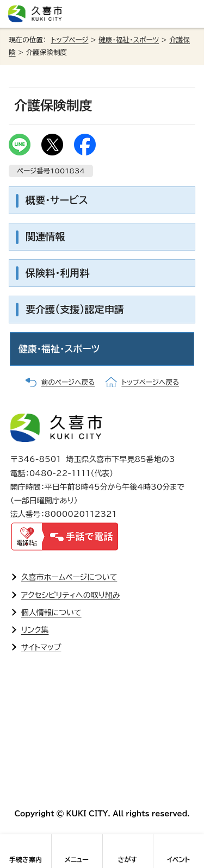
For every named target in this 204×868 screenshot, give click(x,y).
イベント (178, 859)
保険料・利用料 (57, 273)
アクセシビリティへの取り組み (71, 595)
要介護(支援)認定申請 (75, 309)
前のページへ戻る (68, 382)
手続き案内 (26, 859)
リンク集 (35, 630)
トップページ (70, 40)
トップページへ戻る (150, 382)
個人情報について (51, 613)
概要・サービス (57, 200)
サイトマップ (41, 647)
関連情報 (45, 236)
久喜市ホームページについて (69, 577)
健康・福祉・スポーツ (129, 40)
